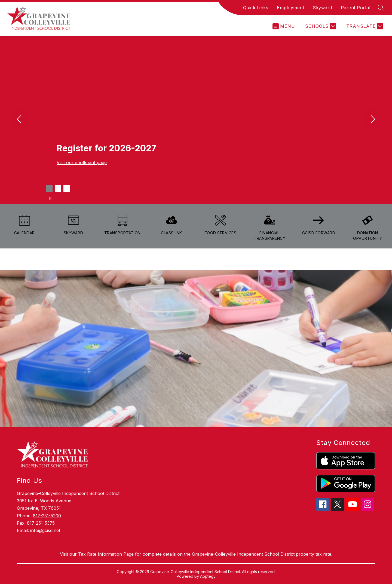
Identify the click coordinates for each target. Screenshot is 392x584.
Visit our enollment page (82, 162)
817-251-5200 (47, 516)
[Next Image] (372, 120)
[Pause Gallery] (50, 198)
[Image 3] (67, 189)
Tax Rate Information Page (106, 554)
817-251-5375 (41, 523)
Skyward (322, 8)
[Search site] (381, 8)
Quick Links (256, 8)
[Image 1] (49, 189)
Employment (290, 8)
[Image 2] (58, 189)
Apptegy (208, 576)
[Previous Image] (20, 120)
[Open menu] (284, 26)
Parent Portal (356, 8)
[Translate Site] (364, 26)
